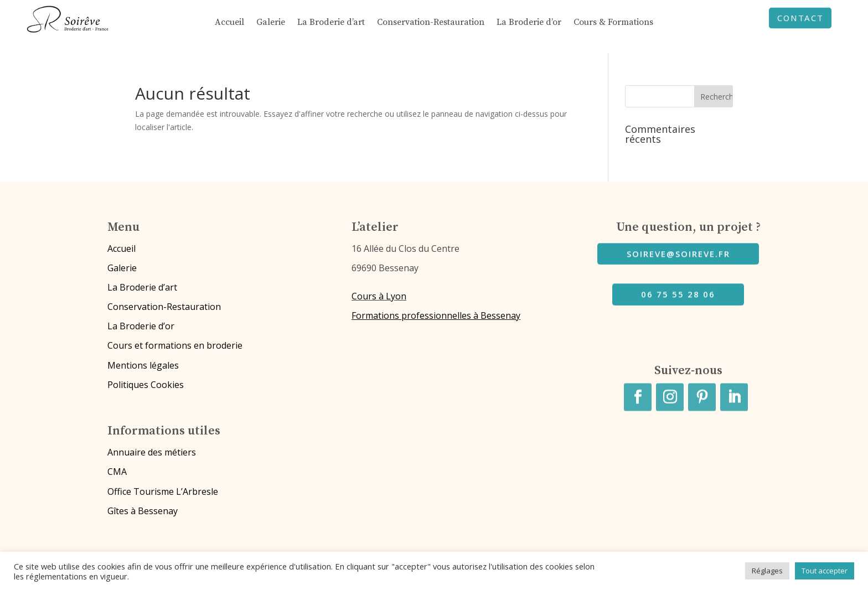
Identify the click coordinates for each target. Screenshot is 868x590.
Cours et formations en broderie (175, 345)
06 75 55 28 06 (678, 292)
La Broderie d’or (529, 23)
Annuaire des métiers (152, 452)
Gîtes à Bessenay (143, 511)
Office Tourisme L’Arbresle (163, 491)
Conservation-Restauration (431, 23)
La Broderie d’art (331, 23)
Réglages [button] (767, 571)
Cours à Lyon (379, 296)
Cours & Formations (613, 23)
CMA (117, 472)
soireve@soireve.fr (678, 251)
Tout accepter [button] (825, 571)
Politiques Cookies (146, 385)
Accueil (229, 23)
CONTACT (800, 19)
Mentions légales (143, 365)
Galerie (271, 23)
